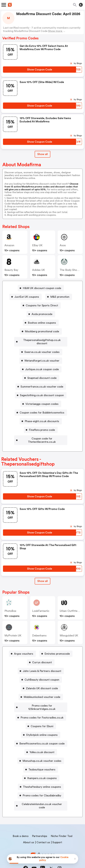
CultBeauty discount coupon (42, 673)
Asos (63, 245)
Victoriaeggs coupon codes (42, 401)
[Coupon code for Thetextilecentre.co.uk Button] (41, 435)
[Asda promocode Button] (41, 314)
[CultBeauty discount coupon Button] (41, 673)
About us (29, 829)
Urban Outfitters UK (72, 604)
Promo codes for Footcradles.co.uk (42, 708)
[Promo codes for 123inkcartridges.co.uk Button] (41, 699)
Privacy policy (45, 848)
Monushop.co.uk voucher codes (42, 751)
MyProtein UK (13, 629)
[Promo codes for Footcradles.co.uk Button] (41, 708)
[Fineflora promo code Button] (41, 427)
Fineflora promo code (42, 427)
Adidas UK (38, 270)
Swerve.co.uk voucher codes (42, 349)
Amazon (9, 245)
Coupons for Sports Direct (42, 305)
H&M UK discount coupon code (42, 288)
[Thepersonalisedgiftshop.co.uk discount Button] (41, 340)
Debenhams (39, 629)
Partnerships (40, 823)
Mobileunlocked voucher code (42, 690)
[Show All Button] (42, 575)
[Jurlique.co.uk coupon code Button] (41, 366)
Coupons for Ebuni (42, 716)
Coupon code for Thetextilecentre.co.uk (42, 435)
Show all (42, 574)
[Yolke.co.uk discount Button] (41, 742)
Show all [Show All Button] (42, 154)
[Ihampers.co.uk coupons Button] (41, 768)
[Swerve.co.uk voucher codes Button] (41, 349)
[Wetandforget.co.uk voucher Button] (41, 357)
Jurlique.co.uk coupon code (42, 366)
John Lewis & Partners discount (42, 664)
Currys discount (42, 656)
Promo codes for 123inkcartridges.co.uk (42, 699)
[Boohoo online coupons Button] (41, 323)
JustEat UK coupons (27, 297)
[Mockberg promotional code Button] (41, 331)
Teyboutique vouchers (42, 760)
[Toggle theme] (81, 5)
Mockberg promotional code (42, 331)
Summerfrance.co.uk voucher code (42, 383)
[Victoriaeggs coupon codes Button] (41, 401)
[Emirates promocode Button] (56, 647)
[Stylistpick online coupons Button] (41, 725)
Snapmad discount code (42, 375)
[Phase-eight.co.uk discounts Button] (41, 418)
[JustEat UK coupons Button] (26, 297)
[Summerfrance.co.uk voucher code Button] (41, 383)
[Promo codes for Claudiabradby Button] (41, 786)
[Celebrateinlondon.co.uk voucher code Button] (41, 794)
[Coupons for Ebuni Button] (41, 716)
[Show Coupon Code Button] (40, 70)
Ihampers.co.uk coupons (42, 768)
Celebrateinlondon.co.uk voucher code (42, 794)
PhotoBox (10, 604)
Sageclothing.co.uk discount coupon (42, 392)
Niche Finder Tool (62, 823)
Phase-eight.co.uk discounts (42, 418)
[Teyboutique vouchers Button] (41, 760)
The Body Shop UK (71, 270)
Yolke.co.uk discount (42, 742)
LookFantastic (41, 604)
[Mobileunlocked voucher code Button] (41, 690)
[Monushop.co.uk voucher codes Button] (41, 751)
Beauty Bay (11, 270)
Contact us (43, 829)
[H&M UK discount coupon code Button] (41, 288)
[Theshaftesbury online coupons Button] (41, 777)
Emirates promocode (57, 647)
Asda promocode (42, 314)
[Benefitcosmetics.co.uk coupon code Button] (41, 734)
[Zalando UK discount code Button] (41, 682)
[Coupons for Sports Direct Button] (41, 305)
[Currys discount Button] (41, 656)
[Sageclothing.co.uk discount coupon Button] (41, 392)
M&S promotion (60, 297)
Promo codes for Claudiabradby (42, 786)
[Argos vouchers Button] (22, 647)
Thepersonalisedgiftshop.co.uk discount (42, 340)
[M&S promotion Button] (59, 297)
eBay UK (37, 245)
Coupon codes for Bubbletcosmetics (42, 409)
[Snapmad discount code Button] (41, 375)
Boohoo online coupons (42, 323)
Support (57, 829)
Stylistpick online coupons (42, 725)
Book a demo (21, 823)
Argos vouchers (24, 647)
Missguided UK (69, 629)
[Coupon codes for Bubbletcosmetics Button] (41, 409)
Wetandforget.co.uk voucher (42, 357)
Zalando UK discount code (42, 682)
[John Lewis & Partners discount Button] (41, 664)
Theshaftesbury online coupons (42, 777)
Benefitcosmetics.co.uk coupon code (42, 734)
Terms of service (61, 848)
